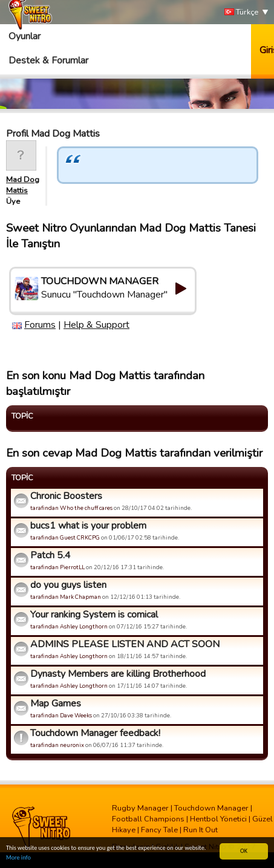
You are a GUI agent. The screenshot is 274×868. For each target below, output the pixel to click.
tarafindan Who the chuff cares (71, 508)
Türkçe (241, 12)
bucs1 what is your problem (88, 526)
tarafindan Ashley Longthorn (69, 626)
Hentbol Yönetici (218, 819)
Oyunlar (24, 36)
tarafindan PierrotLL (57, 567)
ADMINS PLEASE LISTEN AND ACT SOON (125, 644)
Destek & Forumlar (48, 60)
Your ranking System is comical (94, 615)
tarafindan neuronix (57, 745)
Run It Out (201, 830)
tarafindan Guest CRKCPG (65, 537)
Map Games (56, 703)
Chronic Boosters (66, 496)
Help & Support (96, 325)
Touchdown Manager (211, 808)
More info (18, 858)
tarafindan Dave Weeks (61, 715)
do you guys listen (68, 585)
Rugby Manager (140, 808)
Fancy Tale (159, 830)
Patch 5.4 (51, 555)
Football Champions (148, 819)
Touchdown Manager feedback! (95, 733)
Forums (40, 325)
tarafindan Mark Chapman (66, 597)
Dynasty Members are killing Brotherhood (118, 674)
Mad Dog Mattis (23, 185)
